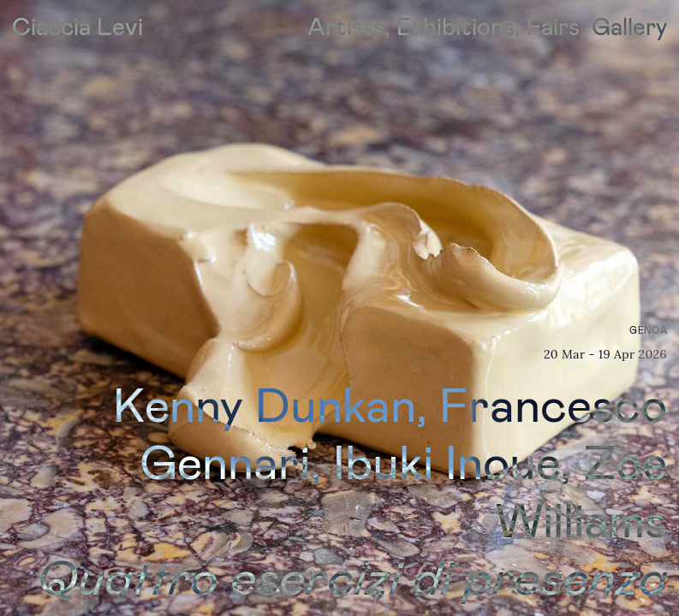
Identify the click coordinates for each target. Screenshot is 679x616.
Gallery (629, 26)
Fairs (553, 26)
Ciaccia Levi (77, 26)
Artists (346, 26)
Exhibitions (456, 26)
